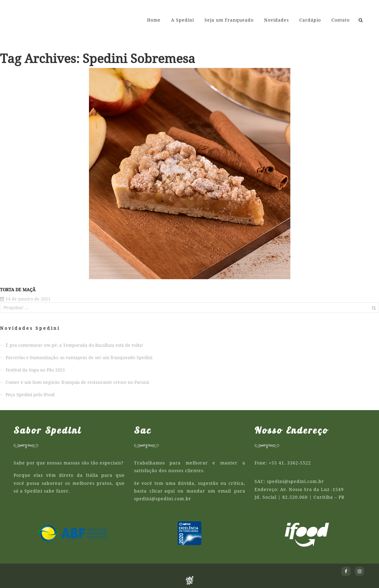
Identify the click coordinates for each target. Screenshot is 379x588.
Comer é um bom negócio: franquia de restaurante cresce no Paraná (77, 382)
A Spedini (183, 20)
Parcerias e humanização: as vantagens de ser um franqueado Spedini (79, 358)
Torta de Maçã (18, 290)
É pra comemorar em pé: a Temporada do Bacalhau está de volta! (74, 345)
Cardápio (310, 20)
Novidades (276, 20)
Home (154, 20)
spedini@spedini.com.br (163, 499)
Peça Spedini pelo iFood (30, 395)
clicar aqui (162, 491)
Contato (341, 20)
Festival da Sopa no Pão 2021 (35, 370)
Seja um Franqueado (229, 20)
